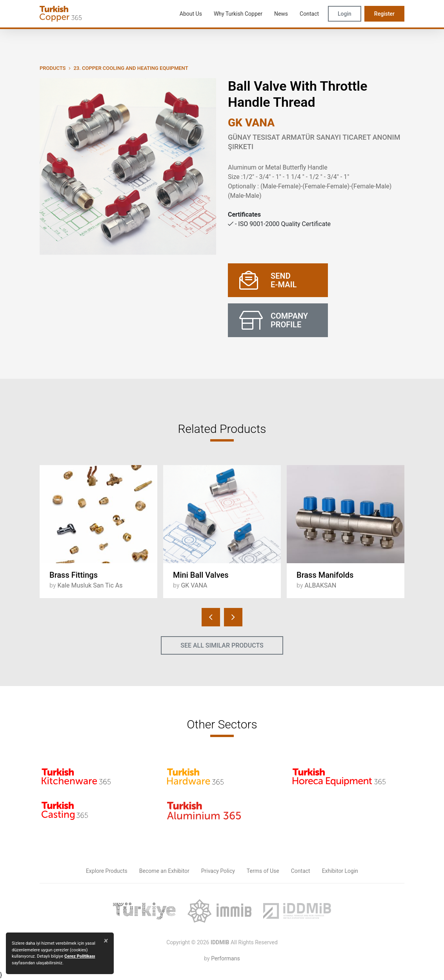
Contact (301, 871)
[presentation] (211, 617)
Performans (225, 958)
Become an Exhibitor (164, 871)
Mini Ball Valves (201, 575)
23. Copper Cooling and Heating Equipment (131, 68)
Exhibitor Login (340, 871)
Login (345, 14)
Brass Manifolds (325, 575)
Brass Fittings (74, 575)
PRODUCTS (53, 68)
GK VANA (251, 123)
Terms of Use (263, 871)
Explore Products (107, 871)
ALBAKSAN (320, 585)
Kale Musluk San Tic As (90, 585)
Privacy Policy (218, 871)
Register (384, 14)
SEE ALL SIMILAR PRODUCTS (222, 645)
